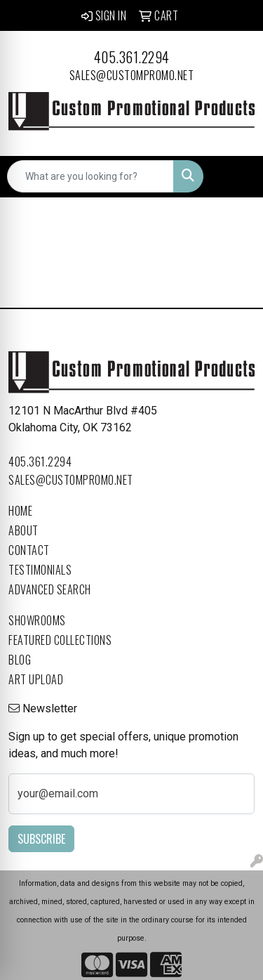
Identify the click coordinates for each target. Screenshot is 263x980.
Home (20, 511)
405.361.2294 (132, 57)
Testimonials (40, 570)
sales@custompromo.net (132, 75)
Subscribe (41, 839)
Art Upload (36, 679)
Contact (29, 550)
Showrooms (37, 620)
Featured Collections (60, 640)
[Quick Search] (90, 176)
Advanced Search (50, 589)
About (23, 530)
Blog (20, 660)
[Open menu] (235, 176)
